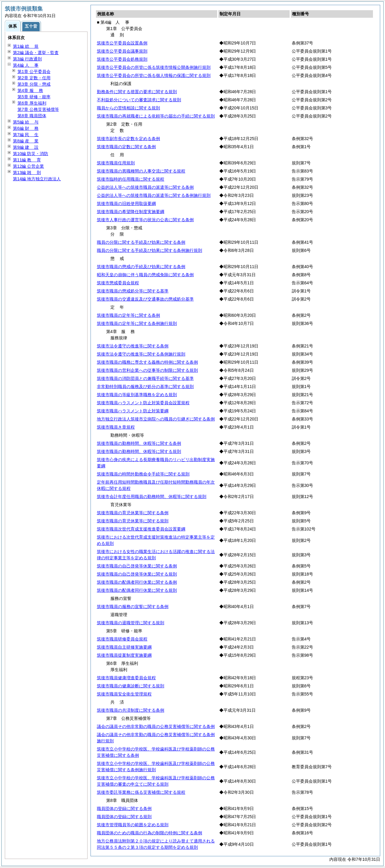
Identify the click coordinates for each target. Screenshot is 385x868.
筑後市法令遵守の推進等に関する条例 (133, 346)
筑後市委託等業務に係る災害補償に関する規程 (141, 792)
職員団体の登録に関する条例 (124, 808)
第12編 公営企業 (28, 166)
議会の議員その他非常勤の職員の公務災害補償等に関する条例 (156, 726)
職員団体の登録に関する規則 (124, 817)
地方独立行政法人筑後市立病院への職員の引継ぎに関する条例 (156, 419)
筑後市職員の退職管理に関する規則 (131, 623)
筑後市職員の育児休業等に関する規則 (133, 521)
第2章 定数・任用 (34, 78)
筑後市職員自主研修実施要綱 (124, 647)
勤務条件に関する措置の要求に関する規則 (137, 92)
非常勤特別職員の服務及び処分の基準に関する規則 (145, 387)
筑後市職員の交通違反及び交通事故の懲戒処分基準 (145, 299)
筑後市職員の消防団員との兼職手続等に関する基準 (145, 378)
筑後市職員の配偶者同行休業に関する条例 (137, 582)
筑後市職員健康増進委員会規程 (126, 678)
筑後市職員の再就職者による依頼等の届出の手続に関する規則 (156, 116)
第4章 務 (30, 90)
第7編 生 (26, 135)
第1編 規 (26, 46)
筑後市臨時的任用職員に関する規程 (131, 179)
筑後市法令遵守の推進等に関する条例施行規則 (141, 354)
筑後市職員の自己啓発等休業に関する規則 (137, 574)
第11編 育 (27, 160)
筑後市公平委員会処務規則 (122, 59)
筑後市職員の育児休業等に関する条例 (133, 513)
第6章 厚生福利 (32, 103)
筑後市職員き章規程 (116, 427)
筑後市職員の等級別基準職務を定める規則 (137, 395)
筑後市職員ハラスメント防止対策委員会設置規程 (143, 403)
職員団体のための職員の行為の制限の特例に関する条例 (149, 833)
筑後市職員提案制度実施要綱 (124, 655)
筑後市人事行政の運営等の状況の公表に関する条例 (145, 220)
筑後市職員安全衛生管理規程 (124, 694)
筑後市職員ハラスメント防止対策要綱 (133, 411)
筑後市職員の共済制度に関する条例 (131, 710)
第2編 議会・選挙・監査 (36, 53)
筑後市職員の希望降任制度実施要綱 (131, 212)
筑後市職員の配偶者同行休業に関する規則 (137, 590)
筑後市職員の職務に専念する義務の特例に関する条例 (147, 362)
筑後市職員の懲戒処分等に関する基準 (133, 291)
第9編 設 (26, 147)
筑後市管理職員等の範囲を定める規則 (133, 825)
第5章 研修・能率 (34, 97)
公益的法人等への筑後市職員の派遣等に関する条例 (145, 187)
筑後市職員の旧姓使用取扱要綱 (126, 203)
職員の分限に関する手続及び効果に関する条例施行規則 (149, 250)
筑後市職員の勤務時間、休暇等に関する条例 (139, 443)
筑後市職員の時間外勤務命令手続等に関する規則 (143, 474)
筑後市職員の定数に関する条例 (126, 147)
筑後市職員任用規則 (116, 163)
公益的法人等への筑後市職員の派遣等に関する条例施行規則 (154, 195)
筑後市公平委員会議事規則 (122, 51)
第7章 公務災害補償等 (38, 109)
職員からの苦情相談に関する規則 (128, 108)
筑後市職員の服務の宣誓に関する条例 (133, 607)
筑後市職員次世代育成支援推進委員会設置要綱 (141, 529)
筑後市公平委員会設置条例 (122, 43)
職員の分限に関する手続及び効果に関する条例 (141, 242)
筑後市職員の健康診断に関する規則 (131, 686)
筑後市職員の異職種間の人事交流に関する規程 (141, 171)
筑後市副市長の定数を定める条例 (128, 139)
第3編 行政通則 (27, 59)
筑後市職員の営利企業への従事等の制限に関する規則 (147, 370)
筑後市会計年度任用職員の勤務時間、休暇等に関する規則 (152, 497)
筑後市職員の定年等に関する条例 (128, 315)
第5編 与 (26, 122)
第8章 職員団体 (32, 116)
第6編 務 (26, 128)
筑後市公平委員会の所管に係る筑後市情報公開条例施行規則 (154, 67)
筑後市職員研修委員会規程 (122, 639)
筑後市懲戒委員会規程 (118, 283)
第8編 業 (26, 141)
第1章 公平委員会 (34, 72)
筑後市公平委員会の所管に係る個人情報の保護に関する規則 (154, 75)
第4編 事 (26, 65)
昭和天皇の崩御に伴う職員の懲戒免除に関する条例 (145, 275)
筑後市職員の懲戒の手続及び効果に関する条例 (141, 267)
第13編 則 (27, 173)
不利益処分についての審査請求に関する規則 (139, 100)
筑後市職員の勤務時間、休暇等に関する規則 (139, 451)
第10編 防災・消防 (31, 154)
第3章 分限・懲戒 (34, 84)
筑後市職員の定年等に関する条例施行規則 (137, 323)
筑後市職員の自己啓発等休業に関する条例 (137, 566)
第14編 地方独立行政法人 (37, 179)
